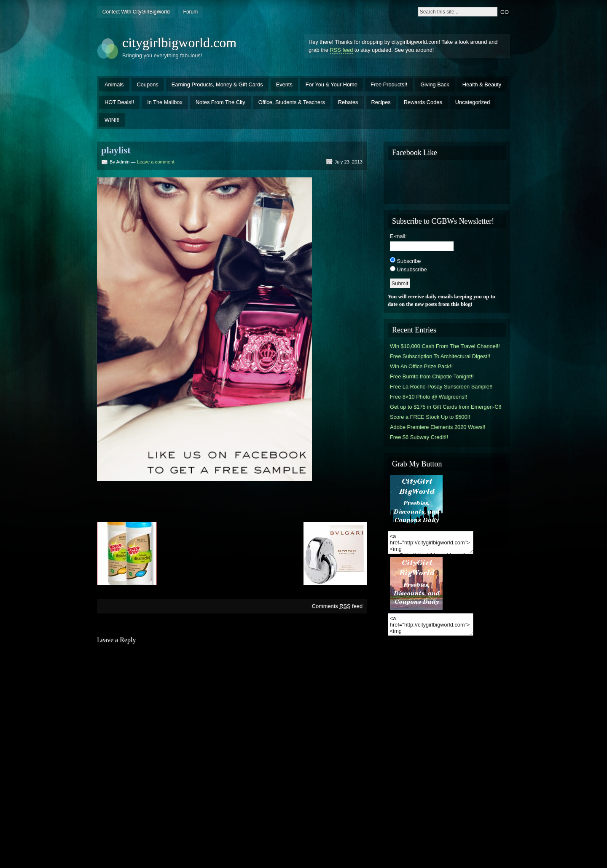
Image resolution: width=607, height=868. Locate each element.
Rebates (348, 102)
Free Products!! (389, 84)
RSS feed (342, 50)
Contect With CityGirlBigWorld (136, 12)
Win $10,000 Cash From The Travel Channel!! (445, 346)
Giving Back (435, 84)
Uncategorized (473, 102)
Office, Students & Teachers (292, 102)
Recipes (381, 102)
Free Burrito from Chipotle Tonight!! (432, 376)
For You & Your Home (332, 84)
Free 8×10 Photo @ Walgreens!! (429, 397)
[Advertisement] (232, 501)
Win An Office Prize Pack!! (421, 366)
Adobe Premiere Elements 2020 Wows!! (438, 427)
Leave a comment (156, 162)
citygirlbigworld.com (179, 43)
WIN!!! (112, 120)
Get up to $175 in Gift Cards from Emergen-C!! (446, 407)
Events (284, 84)
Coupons (148, 84)
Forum (191, 12)
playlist (116, 150)
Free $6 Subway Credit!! (419, 437)
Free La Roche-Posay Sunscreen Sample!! (441, 387)
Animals (114, 84)
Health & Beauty (482, 84)
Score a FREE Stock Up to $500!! (430, 417)
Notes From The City (220, 102)
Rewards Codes (423, 102)
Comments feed (337, 606)
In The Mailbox (165, 102)
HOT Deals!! (119, 102)
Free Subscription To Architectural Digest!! (440, 356)
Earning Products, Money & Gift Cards (217, 84)
